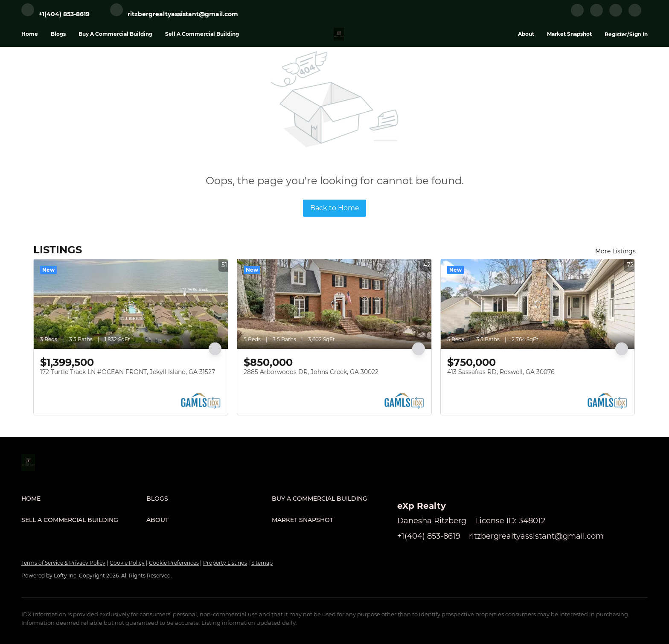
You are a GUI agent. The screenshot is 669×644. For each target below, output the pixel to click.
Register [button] (616, 34)
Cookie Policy (127, 563)
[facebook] (577, 15)
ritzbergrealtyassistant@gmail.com (536, 536)
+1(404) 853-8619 (429, 536)
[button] (84, 499)
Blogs (58, 34)
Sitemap (262, 563)
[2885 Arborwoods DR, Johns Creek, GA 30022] (334, 304)
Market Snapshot (569, 34)
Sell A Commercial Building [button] (202, 34)
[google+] (635, 15)
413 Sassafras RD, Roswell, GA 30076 (501, 372)
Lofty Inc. (66, 576)
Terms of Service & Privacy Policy (63, 563)
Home (30, 34)
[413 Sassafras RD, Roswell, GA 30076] (538, 304)
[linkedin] (596, 15)
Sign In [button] (638, 34)
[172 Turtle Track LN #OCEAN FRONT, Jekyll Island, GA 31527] (131, 304)
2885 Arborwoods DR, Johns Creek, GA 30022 (311, 372)
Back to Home (335, 208)
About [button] (526, 34)
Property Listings (225, 563)
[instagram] (616, 15)
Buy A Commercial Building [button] (115, 34)
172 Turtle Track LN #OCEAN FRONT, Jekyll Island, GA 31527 (128, 372)
